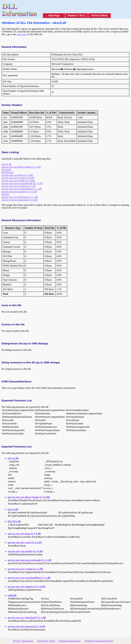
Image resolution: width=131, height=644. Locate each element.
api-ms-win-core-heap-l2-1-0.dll (17, 175)
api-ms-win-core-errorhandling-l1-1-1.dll (22, 189)
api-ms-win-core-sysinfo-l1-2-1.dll (18, 186)
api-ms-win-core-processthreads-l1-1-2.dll (22, 183)
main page (22, 34)
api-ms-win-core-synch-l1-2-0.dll (18, 178)
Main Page (54, 15)
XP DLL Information (23, 641)
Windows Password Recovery (99, 641)
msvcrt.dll (6, 164)
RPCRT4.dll (8, 172)
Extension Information (69, 641)
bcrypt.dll (6, 170)
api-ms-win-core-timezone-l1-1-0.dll (19, 200)
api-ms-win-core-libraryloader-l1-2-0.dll (21, 167)
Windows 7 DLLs (77, 15)
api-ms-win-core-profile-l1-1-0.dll (18, 181)
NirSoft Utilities (99, 15)
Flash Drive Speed (46, 641)
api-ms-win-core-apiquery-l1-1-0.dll (19, 192)
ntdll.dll (5, 194)
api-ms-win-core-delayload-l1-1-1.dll (20, 197)
